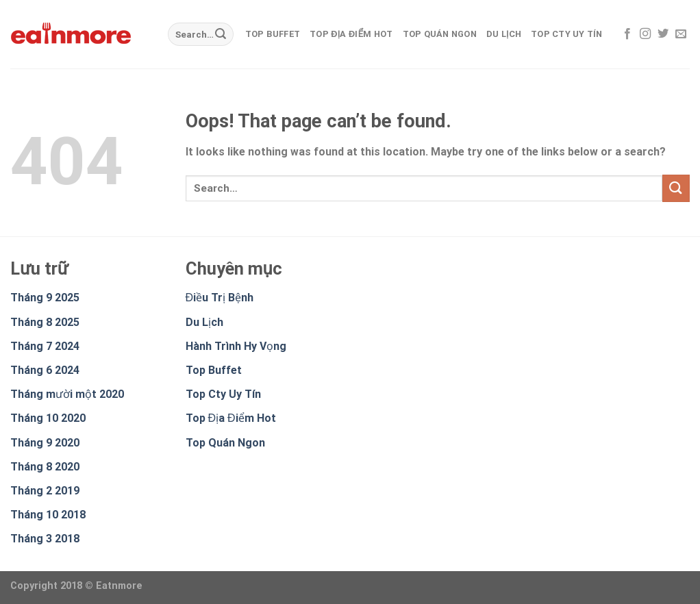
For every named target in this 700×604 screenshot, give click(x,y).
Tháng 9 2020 (45, 443)
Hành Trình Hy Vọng (236, 346)
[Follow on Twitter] (663, 34)
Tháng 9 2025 (45, 298)
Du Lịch (504, 34)
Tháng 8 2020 (45, 467)
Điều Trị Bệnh (220, 298)
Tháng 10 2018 (48, 515)
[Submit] (221, 34)
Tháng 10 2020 (48, 418)
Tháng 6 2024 (45, 370)
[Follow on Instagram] (645, 34)
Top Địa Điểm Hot (351, 34)
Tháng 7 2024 (45, 346)
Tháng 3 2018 (45, 539)
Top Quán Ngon (440, 34)
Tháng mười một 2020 (67, 394)
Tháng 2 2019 (45, 491)
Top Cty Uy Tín (567, 34)
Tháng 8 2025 (45, 322)
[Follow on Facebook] (627, 34)
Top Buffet (273, 34)
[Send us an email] (681, 34)
